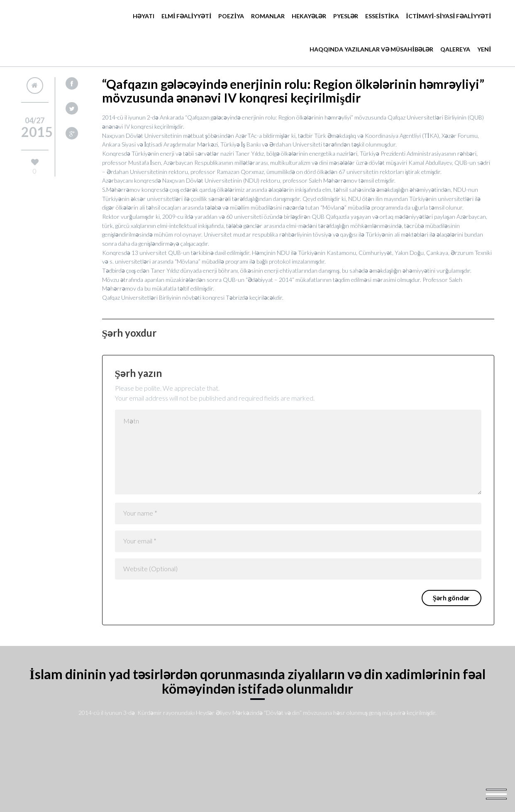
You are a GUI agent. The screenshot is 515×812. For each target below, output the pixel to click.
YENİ (484, 49)
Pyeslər (346, 16)
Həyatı (144, 16)
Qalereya (455, 49)
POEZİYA (231, 16)
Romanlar (268, 16)
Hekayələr (309, 16)
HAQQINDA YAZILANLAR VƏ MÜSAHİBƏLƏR (371, 49)
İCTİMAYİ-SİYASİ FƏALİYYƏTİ (448, 16)
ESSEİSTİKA (382, 16)
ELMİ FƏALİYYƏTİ (187, 16)
